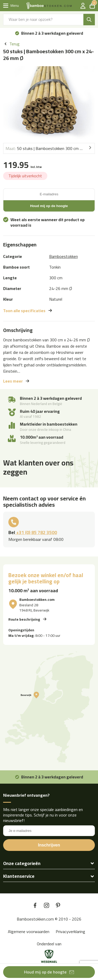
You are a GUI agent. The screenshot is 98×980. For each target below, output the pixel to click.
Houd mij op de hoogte (45, 972)
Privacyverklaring (70, 931)
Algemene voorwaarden (29, 931)
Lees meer (13, 381)
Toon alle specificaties (24, 311)
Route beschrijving (24, 619)
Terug (15, 44)
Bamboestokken (64, 256)
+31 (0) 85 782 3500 (36, 532)
